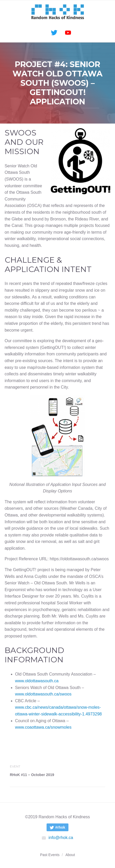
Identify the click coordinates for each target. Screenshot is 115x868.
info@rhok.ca (58, 838)
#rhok (56, 828)
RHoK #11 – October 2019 (32, 775)
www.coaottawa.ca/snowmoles (43, 727)
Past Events (50, 855)
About (70, 855)
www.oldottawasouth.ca (37, 681)
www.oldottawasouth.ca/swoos (43, 694)
